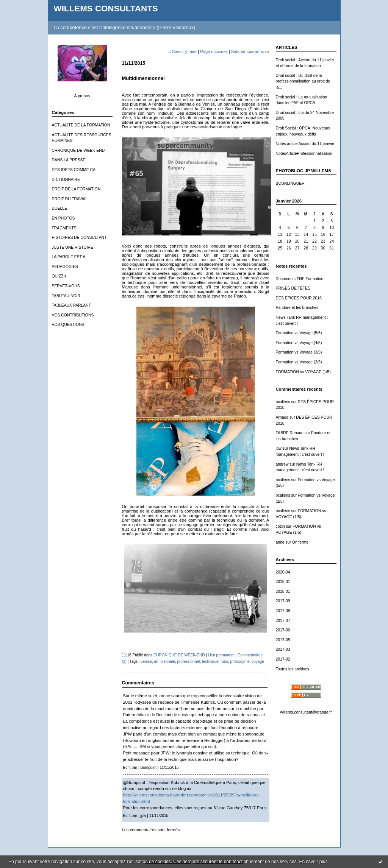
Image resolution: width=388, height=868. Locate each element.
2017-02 (283, 659)
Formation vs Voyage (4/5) (299, 343)
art (156, 662)
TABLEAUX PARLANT (72, 305)
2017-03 (283, 649)
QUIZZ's (59, 276)
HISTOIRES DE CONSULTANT (79, 238)
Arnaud (282, 417)
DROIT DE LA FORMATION (76, 189)
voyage (258, 662)
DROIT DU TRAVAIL (70, 199)
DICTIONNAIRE (66, 180)
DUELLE (59, 208)
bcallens (283, 402)
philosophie (240, 662)
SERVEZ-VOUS (66, 286)
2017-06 (283, 630)
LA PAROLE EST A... (70, 257)
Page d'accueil (214, 51)
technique (210, 662)
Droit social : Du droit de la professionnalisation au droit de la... (303, 81)
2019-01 (283, 582)
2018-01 (283, 591)
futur (224, 662)
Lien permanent (221, 655)
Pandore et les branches (297, 308)
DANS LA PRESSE (69, 160)
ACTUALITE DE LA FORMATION (81, 125)
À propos (82, 96)
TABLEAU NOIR (66, 296)
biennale (168, 662)
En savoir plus (313, 862)
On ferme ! (301, 542)
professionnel (188, 662)
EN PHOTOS (63, 218)
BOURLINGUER (290, 183)
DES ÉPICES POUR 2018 (299, 298)
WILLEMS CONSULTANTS (106, 9)
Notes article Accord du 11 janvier (305, 144)
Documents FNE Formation (300, 279)
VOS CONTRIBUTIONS (73, 315)
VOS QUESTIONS (68, 325)
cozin (280, 526)
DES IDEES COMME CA (74, 170)
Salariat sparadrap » (250, 51)
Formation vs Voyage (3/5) (299, 352)
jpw (279, 448)
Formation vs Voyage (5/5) (299, 333)
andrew (282, 464)
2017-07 (283, 621)
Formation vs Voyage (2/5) (299, 362)
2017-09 (283, 601)
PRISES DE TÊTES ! (294, 288)
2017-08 (283, 611)
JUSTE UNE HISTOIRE (73, 247)
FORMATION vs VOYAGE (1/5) (303, 372)
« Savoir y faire (182, 51)
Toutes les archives (293, 669)
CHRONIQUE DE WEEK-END (78, 150)
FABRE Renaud (290, 433)
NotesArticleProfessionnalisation (304, 153)
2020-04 (283, 572)
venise (146, 662)
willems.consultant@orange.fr (306, 712)
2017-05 (283, 640)
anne (280, 542)
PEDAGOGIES (65, 267)
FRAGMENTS (64, 228)
